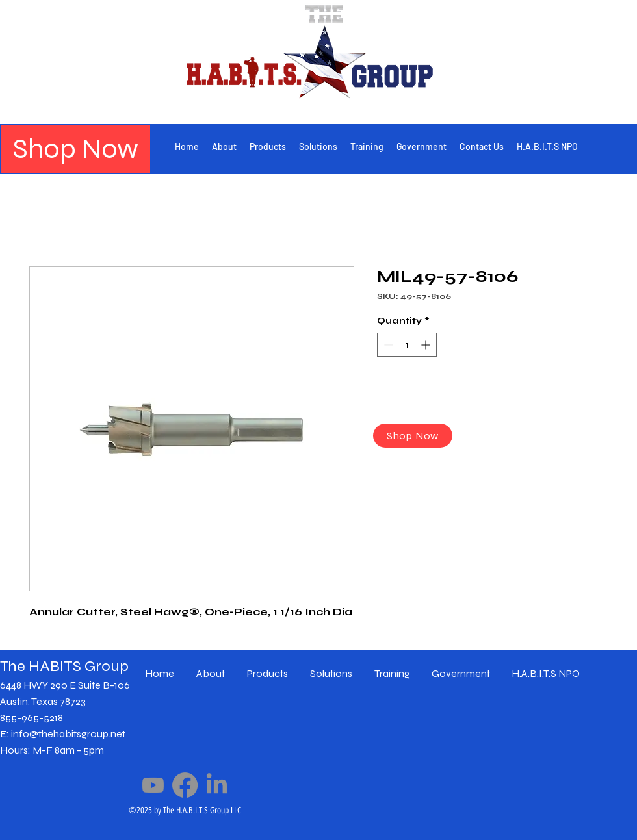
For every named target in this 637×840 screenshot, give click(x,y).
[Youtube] (153, 785)
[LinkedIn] (217, 785)
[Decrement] (387, 345)
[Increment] (427, 345)
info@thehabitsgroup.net (68, 734)
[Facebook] (185, 785)
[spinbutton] (407, 345)
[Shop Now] (76, 149)
